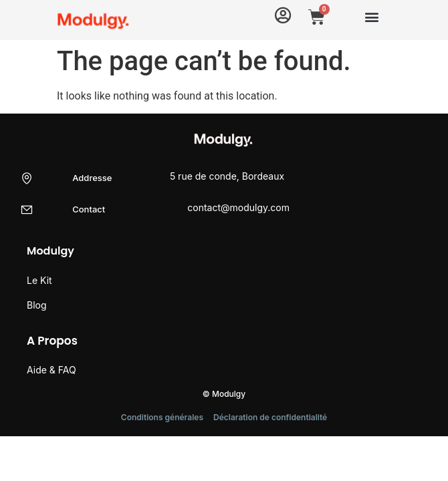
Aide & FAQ (51, 370)
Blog (37, 305)
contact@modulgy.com (238, 207)
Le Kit (39, 280)
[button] (371, 16)
